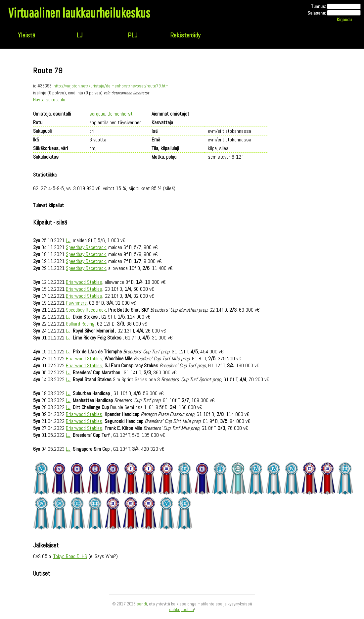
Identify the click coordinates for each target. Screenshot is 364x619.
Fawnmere (76, 303)
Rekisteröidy (185, 35)
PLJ (133, 35)
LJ (79, 35)
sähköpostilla (182, 610)
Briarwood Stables (84, 282)
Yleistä (26, 35)
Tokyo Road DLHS (70, 556)
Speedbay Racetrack (86, 247)
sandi (142, 604)
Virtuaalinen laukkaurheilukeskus (79, 13)
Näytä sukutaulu (49, 100)
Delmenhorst (120, 114)
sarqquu (97, 114)
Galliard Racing (80, 324)
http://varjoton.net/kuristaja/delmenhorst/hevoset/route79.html (112, 86)
